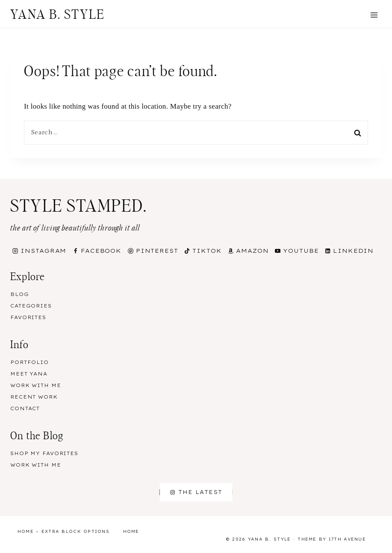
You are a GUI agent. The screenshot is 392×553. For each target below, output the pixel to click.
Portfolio (29, 362)
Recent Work (34, 397)
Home (131, 531)
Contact (25, 408)
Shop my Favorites (44, 453)
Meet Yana (29, 374)
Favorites (28, 317)
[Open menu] (374, 15)
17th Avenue (347, 539)
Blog (20, 294)
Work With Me (36, 385)
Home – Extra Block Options (63, 531)
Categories (31, 306)
